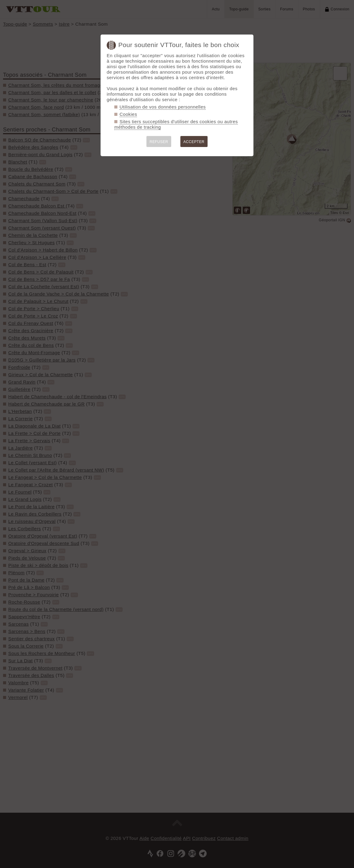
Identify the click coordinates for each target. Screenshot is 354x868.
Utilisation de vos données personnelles (163, 107)
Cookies (128, 114)
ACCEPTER (194, 142)
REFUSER (159, 142)
